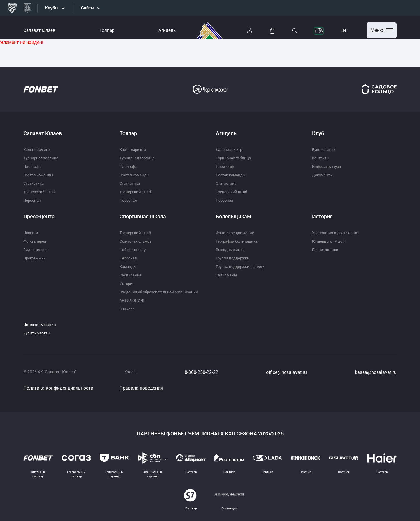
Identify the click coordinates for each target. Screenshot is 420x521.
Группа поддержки (234, 258)
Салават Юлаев (39, 30)
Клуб (318, 133)
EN (343, 30)
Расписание (131, 275)
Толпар (107, 30)
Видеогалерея (37, 250)
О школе (128, 309)
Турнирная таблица (42, 158)
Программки (36, 258)
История (128, 283)
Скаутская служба (137, 241)
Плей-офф (33, 166)
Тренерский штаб (40, 192)
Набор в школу (134, 250)
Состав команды (40, 175)
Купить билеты (38, 333)
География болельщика (239, 241)
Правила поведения (141, 388)
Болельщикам (233, 216)
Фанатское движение (236, 233)
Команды (129, 266)
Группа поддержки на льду (242, 266)
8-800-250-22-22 (201, 372)
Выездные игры (231, 250)
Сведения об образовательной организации (162, 292)
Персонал (33, 200)
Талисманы (227, 275)
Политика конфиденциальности (58, 388)
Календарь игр (37, 149)
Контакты (322, 158)
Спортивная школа (143, 216)
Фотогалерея (36, 241)
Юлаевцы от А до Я (330, 241)
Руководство (325, 149)
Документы (323, 175)
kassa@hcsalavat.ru (376, 372)
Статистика (35, 183)
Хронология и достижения (337, 233)
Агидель (167, 30)
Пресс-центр (39, 216)
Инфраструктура (328, 166)
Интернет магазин (41, 325)
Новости (32, 233)
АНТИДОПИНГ (134, 300)
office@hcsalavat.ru (286, 372)
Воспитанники (326, 250)
